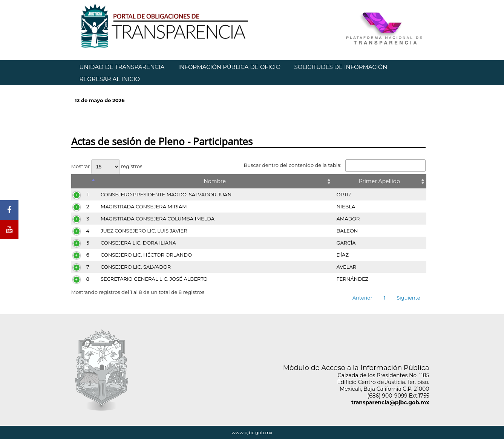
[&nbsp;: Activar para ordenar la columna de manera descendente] (84, 181)
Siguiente (408, 298)
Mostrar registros (107, 166)
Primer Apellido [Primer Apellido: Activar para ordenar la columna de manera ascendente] (379, 181)
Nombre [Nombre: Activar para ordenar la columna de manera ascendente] (214, 181)
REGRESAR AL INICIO (110, 79)
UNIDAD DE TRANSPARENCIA (122, 67)
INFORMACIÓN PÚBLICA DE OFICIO (229, 67)
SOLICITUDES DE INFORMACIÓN (341, 67)
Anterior (362, 298)
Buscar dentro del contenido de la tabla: (334, 165)
